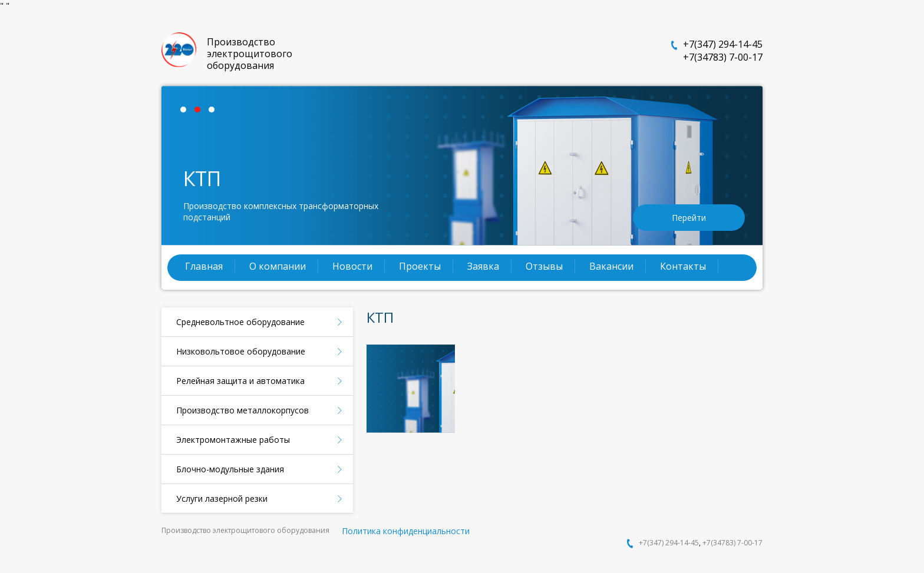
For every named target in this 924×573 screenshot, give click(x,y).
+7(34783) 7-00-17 (723, 57)
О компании (278, 266)
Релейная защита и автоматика (240, 381)
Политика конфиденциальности (406, 531)
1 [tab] (186, 112)
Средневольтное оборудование (240, 322)
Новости (352, 266)
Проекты (420, 266)
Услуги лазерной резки (222, 499)
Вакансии (611, 266)
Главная (204, 266)
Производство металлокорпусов (242, 410)
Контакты (683, 266)
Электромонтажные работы (233, 440)
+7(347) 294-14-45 (723, 44)
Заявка (483, 266)
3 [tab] (214, 112)
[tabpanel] (462, 166)
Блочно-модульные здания (230, 469)
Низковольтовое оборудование (241, 351)
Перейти (689, 218)
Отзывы (544, 266)
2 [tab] (200, 112)
